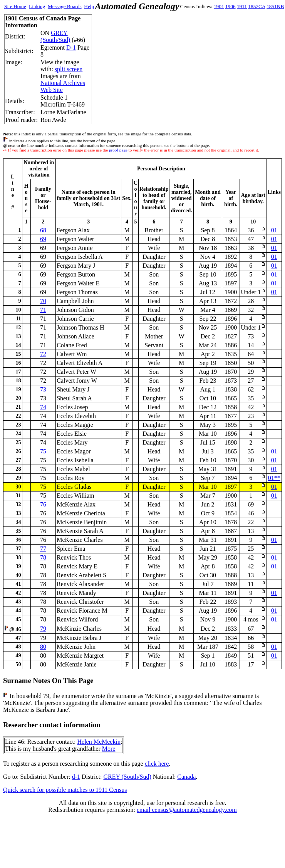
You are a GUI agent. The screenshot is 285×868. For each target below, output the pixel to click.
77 (43, 549)
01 (274, 230)
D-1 (71, 47)
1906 (231, 6)
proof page (118, 150)
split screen (69, 69)
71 (43, 310)
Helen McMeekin (99, 742)
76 (43, 504)
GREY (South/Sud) (55, 36)
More (109, 749)
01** (274, 478)
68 (43, 230)
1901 (219, 6)
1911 (242, 6)
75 (43, 451)
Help (89, 6)
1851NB (275, 6)
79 (43, 629)
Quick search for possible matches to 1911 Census (65, 790)
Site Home (15, 6)
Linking (37, 6)
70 (43, 301)
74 (43, 407)
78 (43, 557)
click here (157, 764)
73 (43, 389)
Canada (186, 777)
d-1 (76, 777)
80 (43, 647)
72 (43, 354)
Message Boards (65, 6)
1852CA (256, 6)
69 (43, 239)
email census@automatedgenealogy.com (187, 810)
